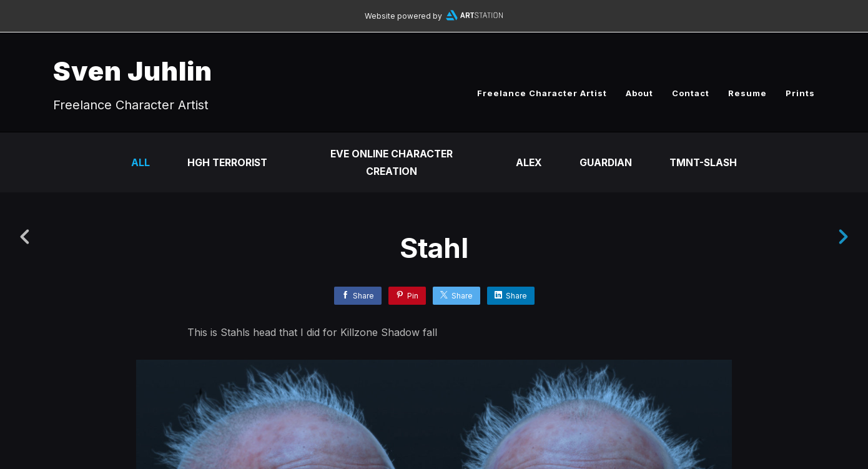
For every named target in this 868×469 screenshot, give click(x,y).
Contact (691, 93)
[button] (816, 391)
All (137, 162)
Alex (529, 162)
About (639, 93)
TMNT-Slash (705, 162)
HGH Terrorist (225, 162)
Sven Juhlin (133, 71)
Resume (747, 93)
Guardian (606, 162)
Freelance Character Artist (542, 93)
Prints (800, 93)
